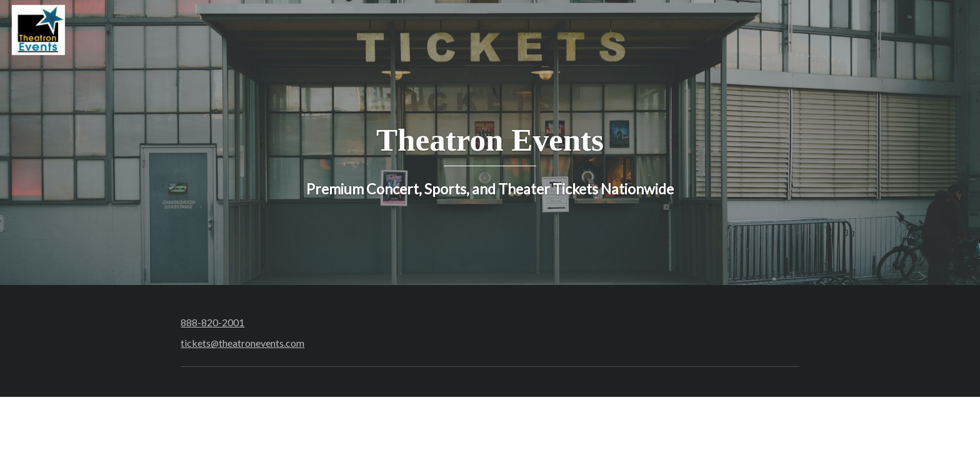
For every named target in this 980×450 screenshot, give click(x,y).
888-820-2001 (212, 322)
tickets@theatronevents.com (242, 343)
